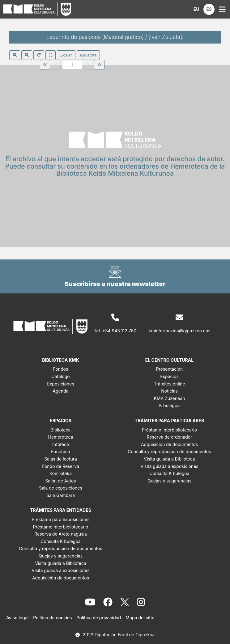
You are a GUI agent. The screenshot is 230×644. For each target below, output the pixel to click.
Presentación (170, 369)
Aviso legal (17, 618)
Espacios (169, 376)
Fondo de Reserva (61, 466)
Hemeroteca (60, 437)
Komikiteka (61, 473)
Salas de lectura (61, 459)
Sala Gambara (61, 495)
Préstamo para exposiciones (60, 519)
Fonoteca (60, 451)
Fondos (61, 369)
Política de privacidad (99, 618)
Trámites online (170, 384)
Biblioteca (61, 430)
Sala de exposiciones (61, 488)
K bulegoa (170, 405)
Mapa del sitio (140, 618)
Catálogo (60, 376)
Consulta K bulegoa (169, 473)
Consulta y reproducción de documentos (169, 451)
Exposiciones (60, 384)
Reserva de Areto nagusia (61, 534)
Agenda (60, 391)
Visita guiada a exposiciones (169, 466)
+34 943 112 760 (119, 331)
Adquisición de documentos (169, 444)
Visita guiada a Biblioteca (169, 459)
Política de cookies (52, 618)
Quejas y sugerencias (169, 481)
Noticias (169, 391)
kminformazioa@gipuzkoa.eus (180, 331)
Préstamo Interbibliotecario (169, 430)
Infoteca (61, 444)
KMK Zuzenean (170, 398)
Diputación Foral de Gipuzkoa (125, 635)
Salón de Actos (60, 481)
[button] (196, 9)
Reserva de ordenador (170, 437)
